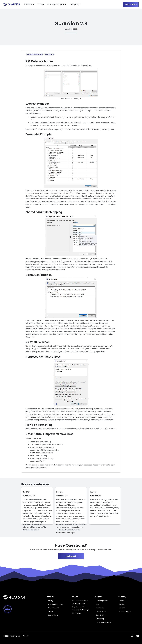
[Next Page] (71, 532)
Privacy (26, 636)
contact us (103, 465)
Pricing (41, 4)
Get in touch (71, 556)
